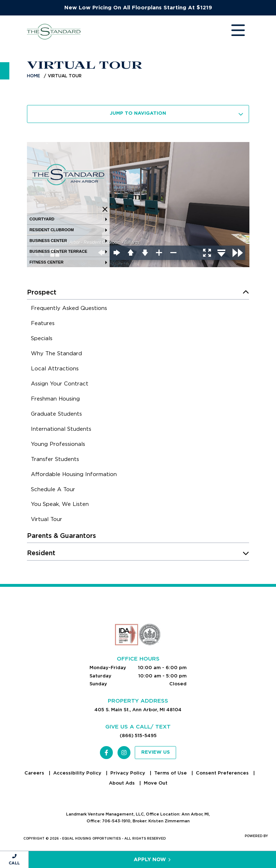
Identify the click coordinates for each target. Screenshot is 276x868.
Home (34, 76)
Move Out (156, 783)
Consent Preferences (223, 773)
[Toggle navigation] (231, 32)
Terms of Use (171, 773)
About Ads (123, 783)
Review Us (156, 752)
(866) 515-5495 (138, 735)
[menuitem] (69, 309)
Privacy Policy (128, 773)
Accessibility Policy (78, 773)
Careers (35, 773)
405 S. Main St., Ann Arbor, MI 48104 (138, 710)
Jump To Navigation (177, 114)
